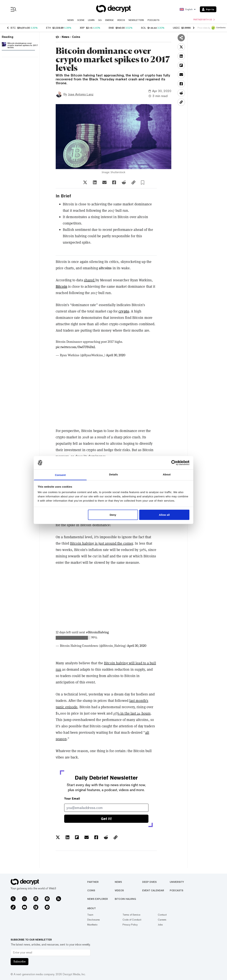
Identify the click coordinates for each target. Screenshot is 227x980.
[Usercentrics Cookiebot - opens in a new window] (174, 463)
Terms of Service (131, 915)
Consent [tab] (60, 475)
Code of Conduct (132, 920)
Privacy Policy (130, 925)
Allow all (164, 515)
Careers (162, 920)
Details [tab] (113, 474)
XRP (82, 28)
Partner (93, 882)
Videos (121, 20)
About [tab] (167, 474)
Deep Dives (149, 882)
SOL (143, 28)
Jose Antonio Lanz (81, 94)
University (177, 882)
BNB (111, 28)
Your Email (72, 799)
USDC (176, 28)
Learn (91, 20)
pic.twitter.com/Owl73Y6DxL (76, 347)
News (71, 20)
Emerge (109, 20)
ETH (49, 28)
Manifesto (92, 925)
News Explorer (98, 899)
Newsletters (136, 20)
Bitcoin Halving (125, 899)
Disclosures (94, 920)
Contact (162, 915)
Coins (91, 890)
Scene (81, 20)
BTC (13, 28)
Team (90, 915)
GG (100, 20)
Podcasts (153, 20)
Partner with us (204, 20)
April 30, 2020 (116, 355)
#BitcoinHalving (97, 632)
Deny (113, 515)
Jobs (160, 925)
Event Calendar (153, 890)
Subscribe (20, 961)
